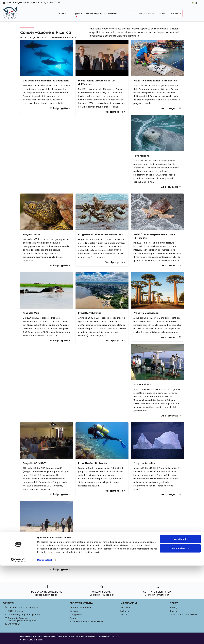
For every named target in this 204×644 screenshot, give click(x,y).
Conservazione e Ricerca (64, 37)
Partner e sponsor (95, 13)
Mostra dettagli (45, 638)
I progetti (77, 13)
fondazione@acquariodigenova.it (22, 3)
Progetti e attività (39, 37)
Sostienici (176, 13)
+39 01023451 (53, 3)
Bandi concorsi (147, 13)
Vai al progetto (60, 108)
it (197, 3)
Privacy (174, 607)
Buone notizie (129, 13)
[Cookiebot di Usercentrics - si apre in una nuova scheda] (18, 638)
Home (23, 37)
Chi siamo (62, 13)
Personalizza (180, 627)
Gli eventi (113, 13)
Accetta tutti (180, 618)
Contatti (162, 13)
